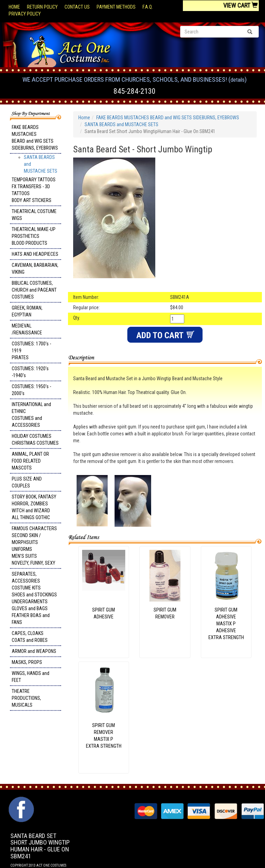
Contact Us (77, 7)
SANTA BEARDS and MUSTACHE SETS (121, 124)
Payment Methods (116, 7)
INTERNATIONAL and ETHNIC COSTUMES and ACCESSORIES (31, 415)
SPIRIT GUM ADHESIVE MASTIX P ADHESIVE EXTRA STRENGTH (226, 624)
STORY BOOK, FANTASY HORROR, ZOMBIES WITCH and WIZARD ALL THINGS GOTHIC (34, 507)
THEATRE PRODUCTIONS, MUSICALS (26, 698)
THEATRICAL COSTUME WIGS (34, 215)
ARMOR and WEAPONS (34, 651)
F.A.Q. (148, 7)
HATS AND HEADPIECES (35, 254)
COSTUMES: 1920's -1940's (30, 372)
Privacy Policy (25, 14)
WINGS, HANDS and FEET (31, 677)
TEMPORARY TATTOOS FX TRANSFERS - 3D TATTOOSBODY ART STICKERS (34, 190)
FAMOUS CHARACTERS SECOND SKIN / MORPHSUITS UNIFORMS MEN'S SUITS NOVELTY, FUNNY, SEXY (34, 546)
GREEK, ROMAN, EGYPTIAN (27, 311)
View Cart (241, 5)
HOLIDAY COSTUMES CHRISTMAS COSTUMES (35, 440)
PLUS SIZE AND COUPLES (27, 482)
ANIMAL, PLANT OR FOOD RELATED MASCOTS (30, 461)
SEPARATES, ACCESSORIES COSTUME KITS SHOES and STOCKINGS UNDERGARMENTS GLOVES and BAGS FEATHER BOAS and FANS (34, 598)
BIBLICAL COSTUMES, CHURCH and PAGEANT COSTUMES (34, 290)
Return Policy (42, 7)
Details (238, 80)
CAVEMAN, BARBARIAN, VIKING (35, 269)
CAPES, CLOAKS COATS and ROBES (30, 637)
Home (14, 7)
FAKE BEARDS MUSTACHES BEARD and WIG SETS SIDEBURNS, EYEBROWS (35, 138)
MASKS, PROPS (27, 662)
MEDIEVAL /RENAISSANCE (27, 329)
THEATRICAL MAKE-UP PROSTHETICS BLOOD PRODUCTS (34, 236)
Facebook (21, 800)
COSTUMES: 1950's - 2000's (31, 390)
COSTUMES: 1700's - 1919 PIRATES (31, 351)
